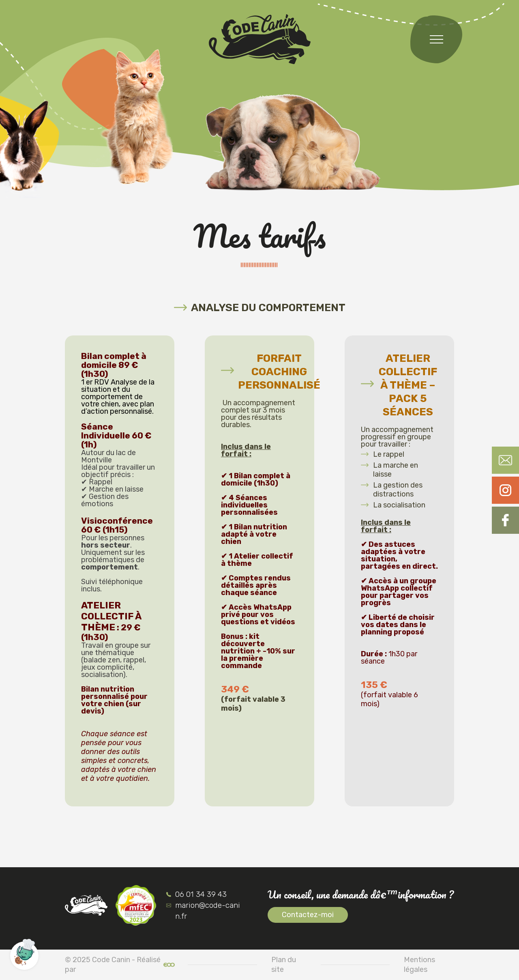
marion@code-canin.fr (203, 911)
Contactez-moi (308, 915)
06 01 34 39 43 (196, 894)
